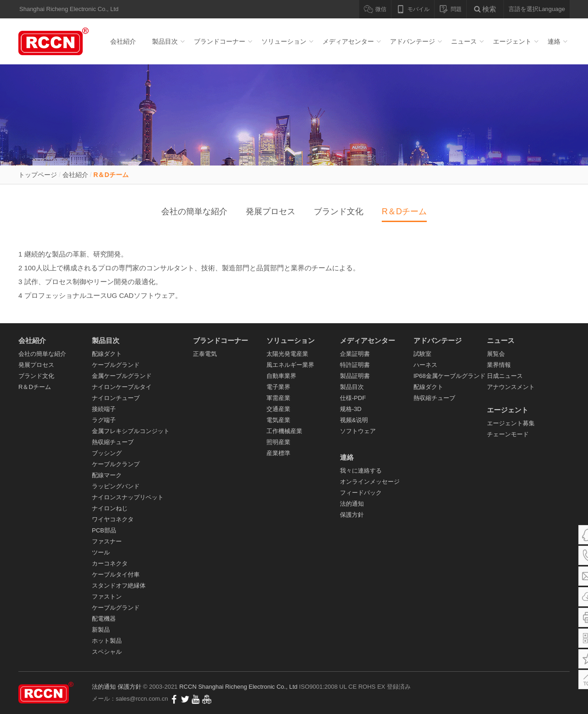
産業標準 (278, 453)
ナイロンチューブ (116, 398)
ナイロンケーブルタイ (122, 387)
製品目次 (165, 41)
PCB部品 (104, 530)
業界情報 (499, 365)
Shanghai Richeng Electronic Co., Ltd (249, 687)
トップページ (38, 175)
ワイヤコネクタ (113, 519)
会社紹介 (123, 41)
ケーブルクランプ (116, 464)
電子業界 (278, 387)
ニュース (464, 41)
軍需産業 (278, 398)
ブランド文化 (339, 211)
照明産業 (278, 442)
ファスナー (107, 541)
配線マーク (107, 475)
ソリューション (284, 41)
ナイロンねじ (110, 508)
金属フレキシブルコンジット (131, 431)
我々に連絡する (361, 471)
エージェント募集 (511, 423)
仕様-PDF (353, 398)
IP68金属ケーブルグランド (449, 376)
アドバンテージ (413, 41)
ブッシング (107, 453)
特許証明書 (355, 365)
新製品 (101, 630)
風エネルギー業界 (290, 365)
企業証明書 (355, 354)
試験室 (422, 354)
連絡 (554, 41)
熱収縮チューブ (113, 442)
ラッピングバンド (116, 486)
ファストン (107, 597)
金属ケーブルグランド (122, 376)
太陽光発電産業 (287, 354)
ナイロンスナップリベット (128, 497)
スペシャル (107, 652)
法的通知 (352, 504)
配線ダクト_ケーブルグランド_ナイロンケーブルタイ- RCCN (55, 41)
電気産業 (278, 420)
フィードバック (361, 493)
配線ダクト (107, 354)
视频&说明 (354, 420)
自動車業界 (281, 376)
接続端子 (104, 409)
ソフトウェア (358, 431)
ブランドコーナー (220, 41)
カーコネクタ (110, 563)
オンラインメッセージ (370, 482)
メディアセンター (348, 41)
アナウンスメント (511, 387)
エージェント (512, 41)
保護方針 (352, 515)
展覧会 (496, 354)
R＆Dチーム (111, 175)
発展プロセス (271, 211)
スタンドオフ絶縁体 (119, 585)
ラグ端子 (104, 420)
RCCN (188, 687)
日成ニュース (505, 376)
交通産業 (278, 409)
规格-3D (351, 409)
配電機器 (104, 619)
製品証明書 (355, 376)
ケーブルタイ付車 (116, 574)
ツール (101, 552)
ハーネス (425, 365)
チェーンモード (508, 434)
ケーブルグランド (116, 365)
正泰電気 (205, 354)
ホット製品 (107, 641)
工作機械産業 (284, 431)
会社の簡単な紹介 (194, 211)
